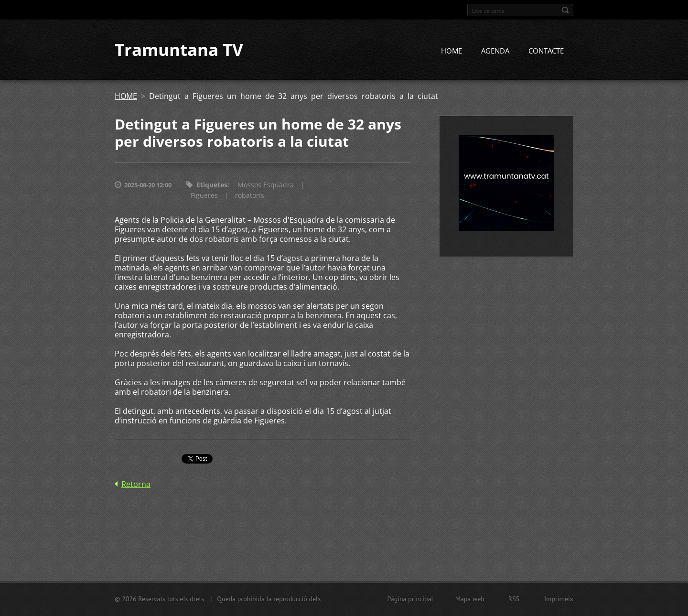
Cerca (565, 10)
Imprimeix (559, 599)
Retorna (136, 485)
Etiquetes (212, 185)
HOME (451, 51)
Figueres (204, 196)
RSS (514, 599)
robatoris (250, 196)
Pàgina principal (410, 599)
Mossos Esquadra (266, 185)
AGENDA (495, 51)
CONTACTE (546, 51)
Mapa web (470, 599)
